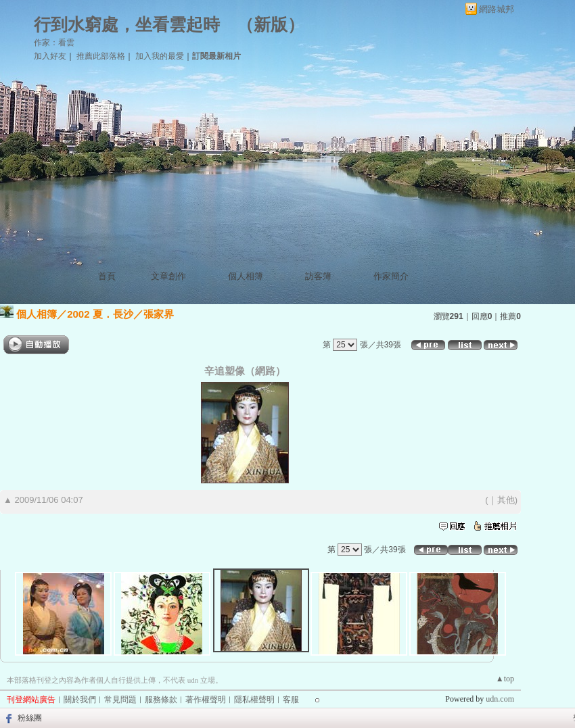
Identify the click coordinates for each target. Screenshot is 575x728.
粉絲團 (30, 718)
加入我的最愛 (160, 56)
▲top (505, 679)
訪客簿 (318, 276)
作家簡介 (391, 276)
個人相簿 (246, 276)
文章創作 (168, 276)
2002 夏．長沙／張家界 (120, 314)
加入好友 (50, 56)
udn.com (500, 699)
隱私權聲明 (254, 700)
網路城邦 (497, 9)
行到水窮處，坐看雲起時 (127, 25)
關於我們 (80, 700)
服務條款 (161, 700)
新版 (271, 25)
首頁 (107, 276)
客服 (291, 700)
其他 (506, 500)
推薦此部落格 (101, 56)
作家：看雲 (54, 43)
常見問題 (120, 700)
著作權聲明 (206, 700)
